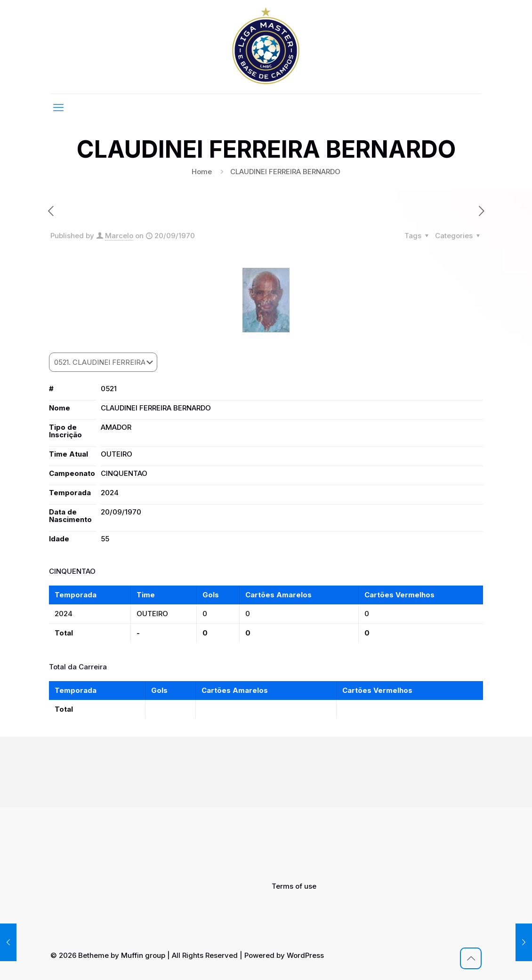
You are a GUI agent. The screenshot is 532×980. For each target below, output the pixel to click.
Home (202, 172)
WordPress (305, 955)
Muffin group (143, 955)
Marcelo (119, 236)
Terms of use (294, 886)
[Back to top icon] (471, 958)
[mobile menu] (58, 107)
